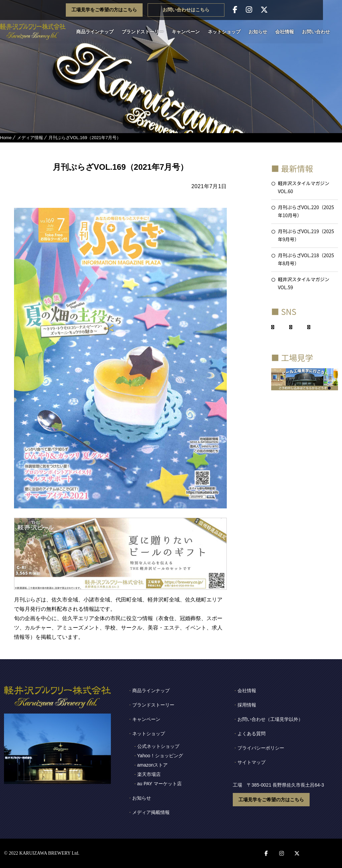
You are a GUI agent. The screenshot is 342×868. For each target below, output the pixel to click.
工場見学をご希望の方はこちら (123, 10)
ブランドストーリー (147, 32)
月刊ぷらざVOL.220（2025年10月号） (306, 211)
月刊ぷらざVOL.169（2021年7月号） (85, 138)
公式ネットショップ (158, 746)
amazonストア (153, 765)
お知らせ (262, 32)
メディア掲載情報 (151, 812)
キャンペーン (190, 32)
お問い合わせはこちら (205, 10)
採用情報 (247, 705)
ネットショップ (228, 32)
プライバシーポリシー (261, 748)
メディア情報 (30, 138)
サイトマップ (251, 762)
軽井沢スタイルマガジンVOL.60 (304, 187)
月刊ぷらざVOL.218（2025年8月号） (306, 259)
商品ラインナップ (99, 32)
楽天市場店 (149, 774)
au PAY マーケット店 (159, 784)
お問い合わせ (320, 32)
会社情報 (289, 32)
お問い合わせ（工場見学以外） (270, 719)
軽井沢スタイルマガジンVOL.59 (304, 283)
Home (6, 138)
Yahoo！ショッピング (160, 756)
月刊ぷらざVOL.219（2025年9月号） (306, 235)
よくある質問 (251, 734)
